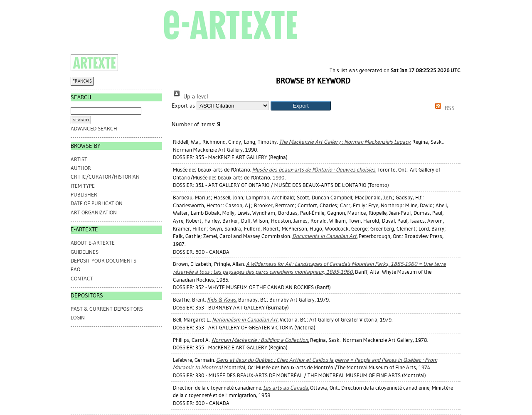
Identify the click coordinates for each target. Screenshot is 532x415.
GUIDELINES (85, 252)
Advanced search (94, 129)
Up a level (190, 97)
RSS (443, 108)
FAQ (75, 269)
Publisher (84, 195)
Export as (183, 106)
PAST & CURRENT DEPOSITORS (107, 309)
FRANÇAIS (82, 81)
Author (81, 168)
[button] (301, 106)
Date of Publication (97, 203)
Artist (79, 159)
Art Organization (94, 212)
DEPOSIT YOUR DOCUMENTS (103, 261)
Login (78, 318)
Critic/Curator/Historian (105, 177)
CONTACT (82, 279)
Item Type (83, 186)
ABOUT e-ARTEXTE (93, 243)
